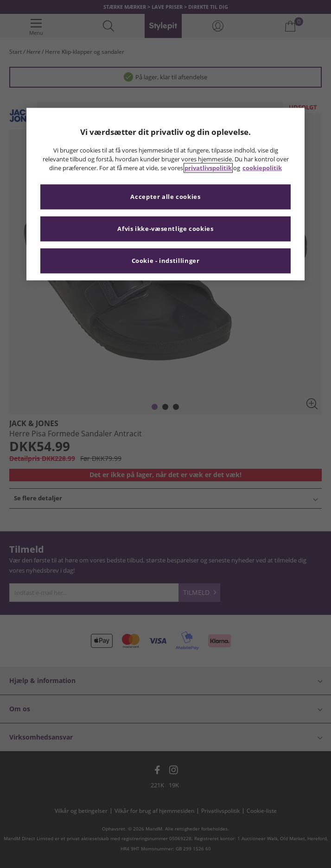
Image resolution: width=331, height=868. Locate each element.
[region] (165, 194)
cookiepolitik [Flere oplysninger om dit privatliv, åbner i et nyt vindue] (262, 168)
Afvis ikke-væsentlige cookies (165, 229)
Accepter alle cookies (165, 197)
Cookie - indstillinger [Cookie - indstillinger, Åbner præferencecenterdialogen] (166, 261)
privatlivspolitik (208, 168)
